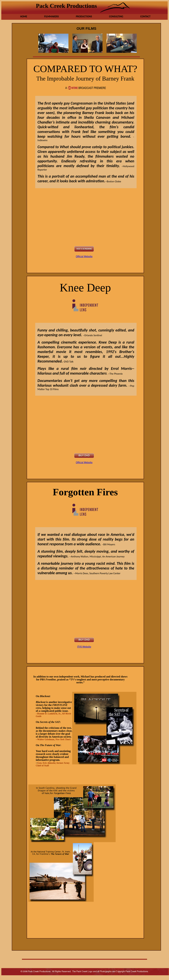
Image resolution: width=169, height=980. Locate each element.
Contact (145, 16)
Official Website (84, 256)
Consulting (116, 16)
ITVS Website (84, 647)
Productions (84, 16)
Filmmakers (52, 16)
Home (24, 16)
